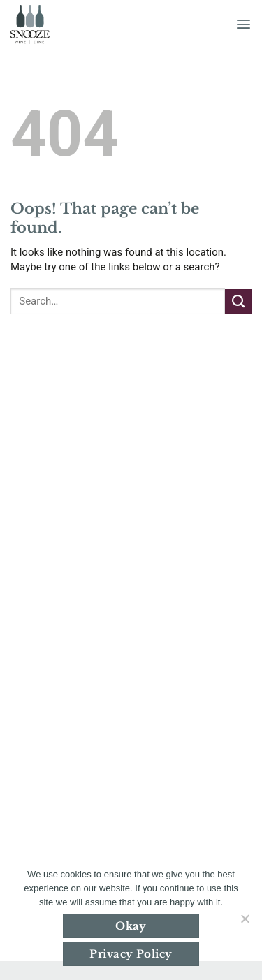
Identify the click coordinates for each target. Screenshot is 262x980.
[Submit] (238, 301)
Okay (131, 926)
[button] (243, 24)
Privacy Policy (131, 954)
